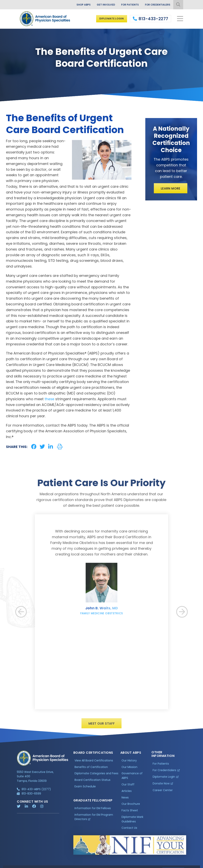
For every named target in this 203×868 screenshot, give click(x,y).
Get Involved (100, 5)
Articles (127, 794)
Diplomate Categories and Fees (96, 777)
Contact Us (129, 831)
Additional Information (53, 864)
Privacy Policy (27, 864)
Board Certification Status (92, 783)
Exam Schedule (85, 790)
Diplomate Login (110, 19)
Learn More (171, 189)
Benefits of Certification (91, 770)
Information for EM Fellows (93, 812)
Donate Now (161, 787)
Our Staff (128, 788)
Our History (129, 764)
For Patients (126, 5)
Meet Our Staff (102, 726)
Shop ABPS (76, 5)
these (50, 399)
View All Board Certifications (94, 764)
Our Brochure (131, 807)
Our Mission (129, 770)
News (125, 801)
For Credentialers (156, 5)
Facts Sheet (130, 814)
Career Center (163, 794)
